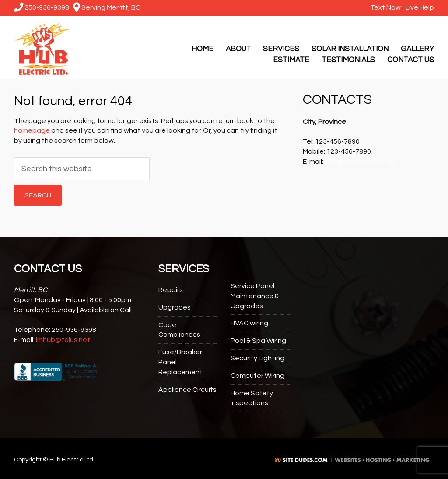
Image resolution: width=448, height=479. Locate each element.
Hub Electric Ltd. (42, 48)
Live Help (419, 7)
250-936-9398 (42, 7)
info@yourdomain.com (360, 162)
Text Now (384, 7)
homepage (32, 130)
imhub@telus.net (63, 340)
